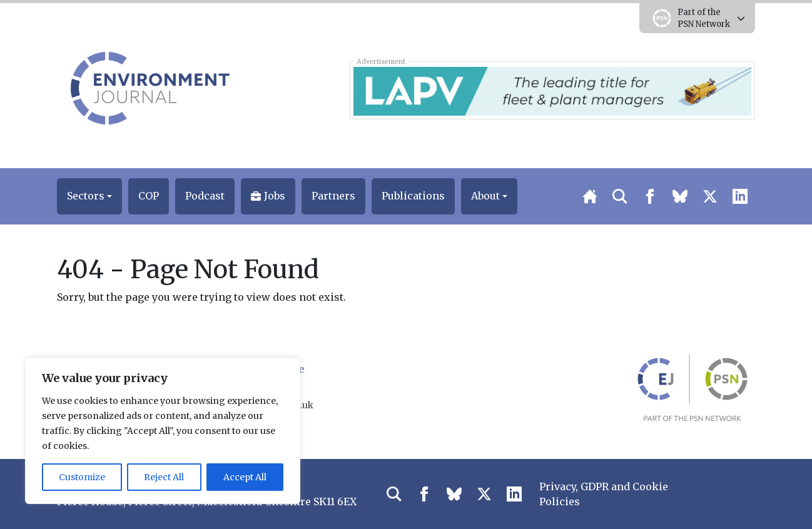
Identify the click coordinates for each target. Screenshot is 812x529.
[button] (89, 196)
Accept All (245, 477)
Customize (82, 477)
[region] (163, 431)
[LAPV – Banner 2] (552, 90)
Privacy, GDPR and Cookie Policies (604, 494)
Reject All (164, 477)
